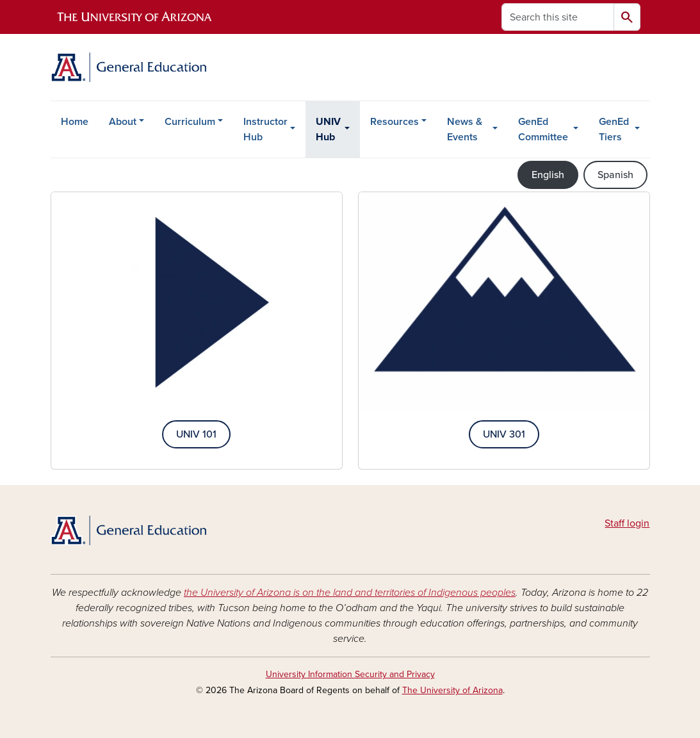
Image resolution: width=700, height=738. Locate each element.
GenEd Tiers (614, 129)
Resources (395, 122)
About (123, 122)
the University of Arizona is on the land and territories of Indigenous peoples (350, 593)
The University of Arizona (452, 690)
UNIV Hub (328, 129)
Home (75, 122)
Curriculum (190, 122)
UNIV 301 (504, 434)
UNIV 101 (196, 434)
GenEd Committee (543, 129)
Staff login (627, 523)
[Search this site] (558, 17)
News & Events (465, 129)
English (548, 175)
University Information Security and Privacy (350, 674)
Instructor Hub (265, 129)
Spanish (615, 175)
